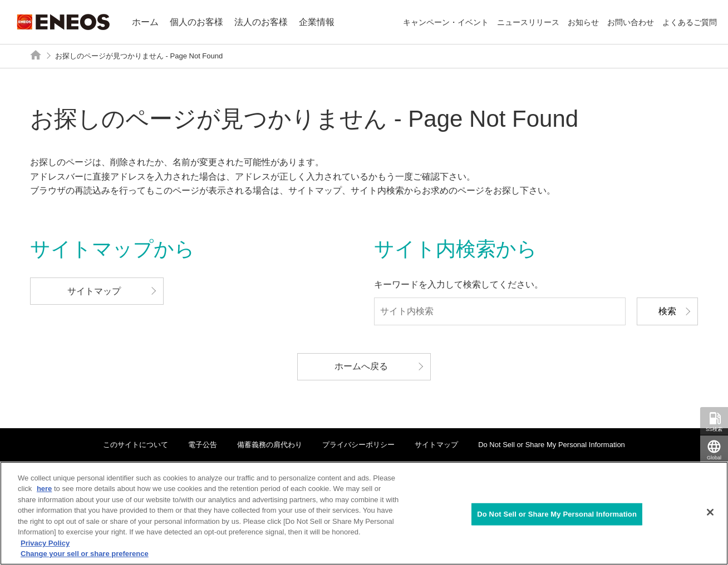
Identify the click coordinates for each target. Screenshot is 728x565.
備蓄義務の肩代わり (270, 445)
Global (714, 458)
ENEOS (63, 22)
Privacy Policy (45, 543)
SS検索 (714, 429)
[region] (364, 513)
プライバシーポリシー (358, 445)
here (44, 489)
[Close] (710, 512)
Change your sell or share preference (85, 554)
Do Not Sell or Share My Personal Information (552, 445)
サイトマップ (436, 445)
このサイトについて (136, 445)
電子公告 (203, 445)
